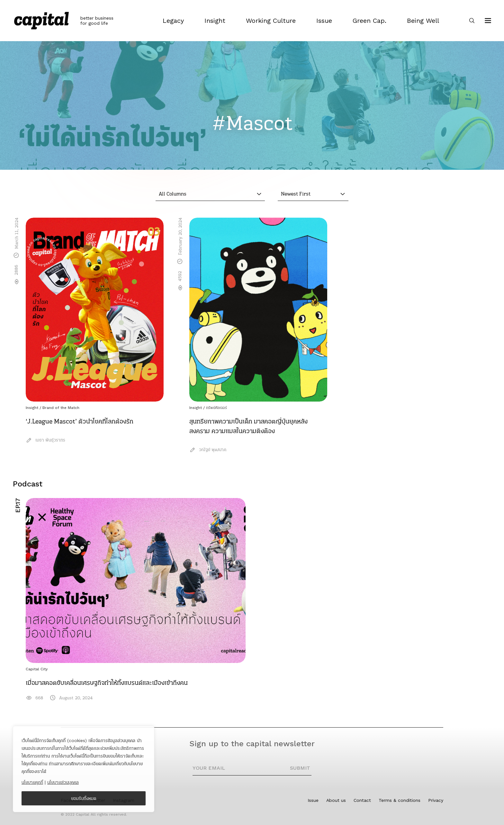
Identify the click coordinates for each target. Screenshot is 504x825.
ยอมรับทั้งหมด (84, 798)
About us (336, 800)
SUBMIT (300, 768)
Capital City (37, 669)
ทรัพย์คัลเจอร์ (216, 408)
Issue (313, 800)
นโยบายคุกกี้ (32, 782)
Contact (362, 800)
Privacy (436, 800)
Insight (32, 408)
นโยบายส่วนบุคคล (63, 782)
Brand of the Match (61, 408)
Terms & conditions (400, 800)
